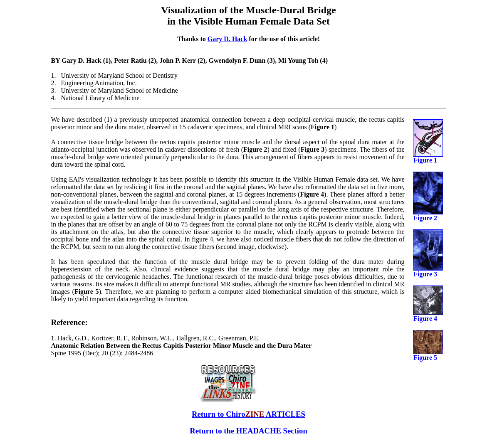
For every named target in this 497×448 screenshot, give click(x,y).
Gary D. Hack (227, 39)
